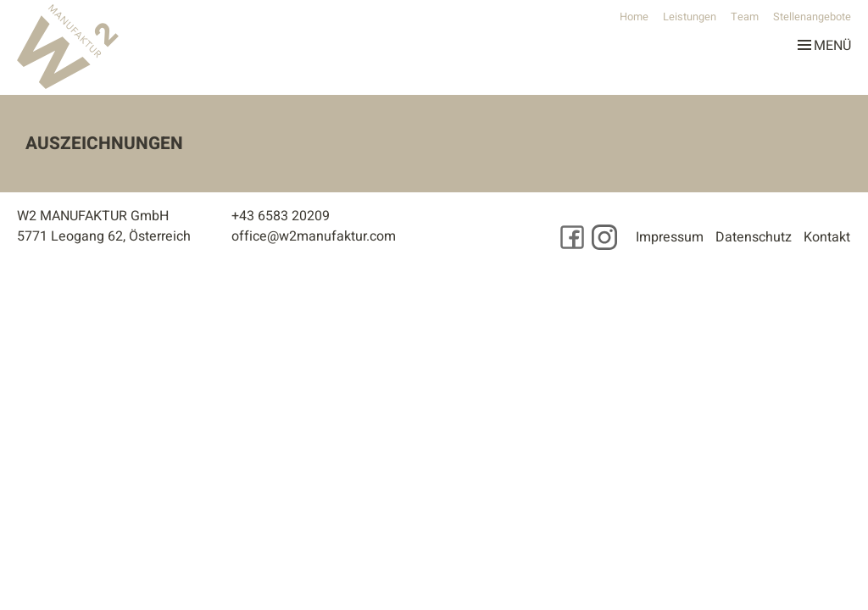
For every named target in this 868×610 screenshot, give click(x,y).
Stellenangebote (812, 17)
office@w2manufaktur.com (314, 236)
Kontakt (827, 237)
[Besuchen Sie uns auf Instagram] (604, 237)
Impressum (670, 237)
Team (745, 17)
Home (634, 17)
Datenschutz (754, 237)
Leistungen (690, 17)
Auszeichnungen (104, 144)
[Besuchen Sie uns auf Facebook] (572, 237)
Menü (824, 42)
